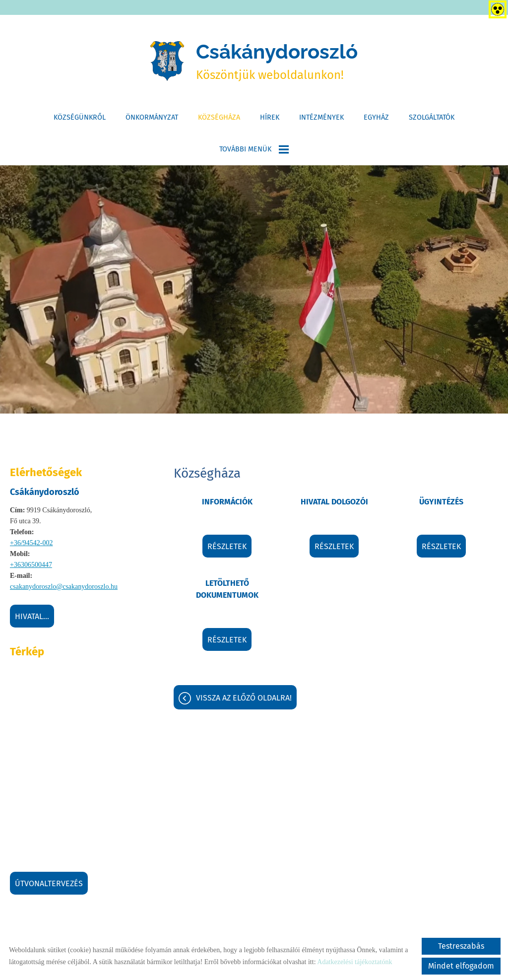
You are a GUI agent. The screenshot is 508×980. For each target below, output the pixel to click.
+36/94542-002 (31, 543)
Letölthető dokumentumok (227, 589)
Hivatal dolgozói (334, 502)
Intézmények (321, 117)
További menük (254, 149)
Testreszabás (461, 946)
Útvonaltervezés (49, 883)
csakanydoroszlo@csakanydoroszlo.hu (64, 587)
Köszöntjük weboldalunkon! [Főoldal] (277, 61)
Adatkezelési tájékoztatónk (354, 962)
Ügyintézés (441, 502)
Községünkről (80, 117)
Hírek (270, 117)
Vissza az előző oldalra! (244, 698)
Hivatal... (32, 616)
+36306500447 (31, 565)
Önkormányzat (152, 117)
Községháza (219, 117)
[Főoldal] (167, 61)
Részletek (227, 546)
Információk (227, 502)
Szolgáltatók (432, 117)
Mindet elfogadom (461, 966)
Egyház (376, 117)
